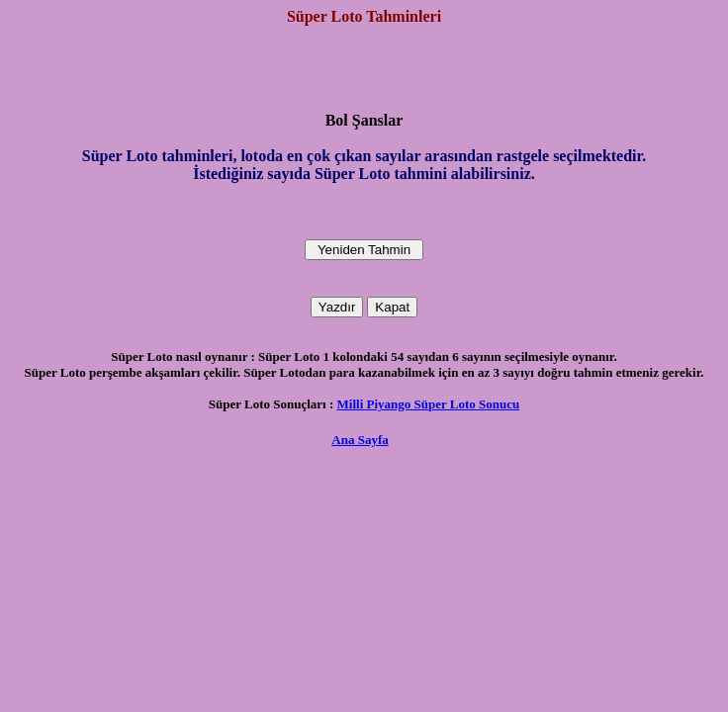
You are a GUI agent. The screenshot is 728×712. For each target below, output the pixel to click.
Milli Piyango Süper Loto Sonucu (429, 404)
